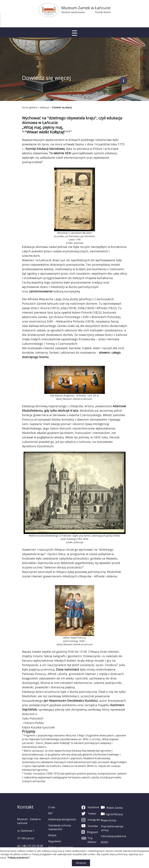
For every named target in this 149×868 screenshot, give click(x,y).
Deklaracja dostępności (62, 819)
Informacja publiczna (113, 836)
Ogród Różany (112, 814)
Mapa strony (109, 820)
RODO (105, 842)
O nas (52, 807)
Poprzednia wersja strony (112, 828)
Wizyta (52, 835)
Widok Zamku (112, 807)
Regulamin (55, 841)
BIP (50, 813)
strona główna (29, 107)
